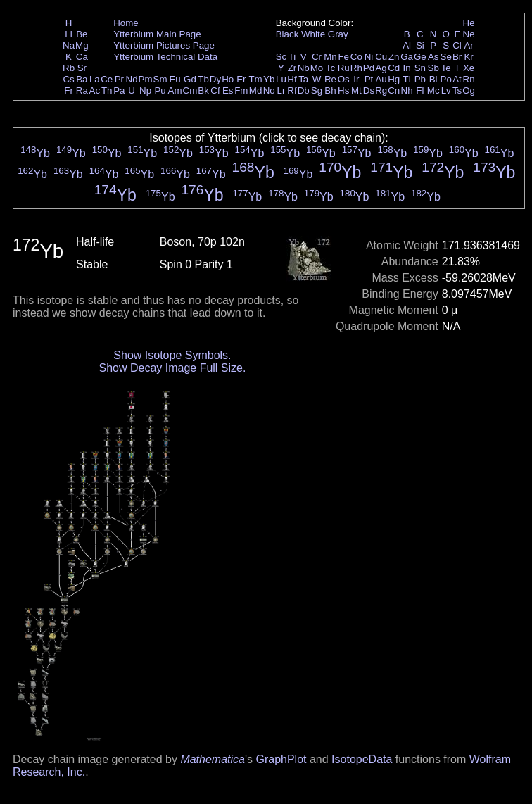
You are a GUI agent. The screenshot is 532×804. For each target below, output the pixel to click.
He (469, 23)
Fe (343, 57)
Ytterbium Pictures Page (164, 45)
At (457, 79)
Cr (317, 57)
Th (107, 90)
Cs (68, 79)
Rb (69, 68)
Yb (269, 79)
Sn (420, 68)
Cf (215, 90)
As (433, 57)
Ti (292, 57)
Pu (160, 90)
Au (381, 79)
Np (145, 90)
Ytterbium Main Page (157, 34)
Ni (369, 57)
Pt (369, 79)
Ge (420, 57)
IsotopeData (362, 759)
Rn (469, 79)
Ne (469, 34)
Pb (420, 79)
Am (175, 90)
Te (446, 68)
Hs (343, 90)
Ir (356, 79)
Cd (394, 68)
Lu (281, 79)
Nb (304, 68)
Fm (241, 90)
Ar (468, 45)
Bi (433, 79)
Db (304, 90)
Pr (119, 79)
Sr (82, 68)
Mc (433, 90)
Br (457, 57)
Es (228, 90)
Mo (317, 68)
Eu (175, 79)
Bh (330, 90)
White (313, 34)
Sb (433, 68)
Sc (281, 57)
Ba (82, 79)
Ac (95, 90)
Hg (394, 79)
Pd (369, 68)
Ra (82, 90)
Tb (203, 79)
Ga (407, 57)
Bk (203, 90)
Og (469, 90)
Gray (338, 34)
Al (407, 45)
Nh (407, 90)
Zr (292, 68)
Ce (107, 79)
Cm (190, 90)
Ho (228, 79)
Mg (82, 45)
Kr (468, 57)
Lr (281, 90)
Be (82, 34)
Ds (369, 90)
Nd (132, 79)
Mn (330, 57)
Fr (69, 90)
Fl (420, 90)
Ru (344, 68)
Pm (146, 79)
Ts (457, 90)
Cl (457, 45)
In (407, 68)
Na (69, 45)
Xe (469, 68)
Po (446, 79)
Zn (394, 57)
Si (420, 45)
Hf (292, 79)
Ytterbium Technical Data (165, 57)
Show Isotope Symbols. (172, 355)
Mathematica (213, 759)
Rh (356, 68)
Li (68, 34)
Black (287, 34)
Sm (160, 79)
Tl (407, 79)
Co (356, 57)
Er (241, 79)
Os (344, 79)
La (95, 79)
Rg (381, 90)
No (269, 90)
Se (446, 57)
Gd (190, 79)
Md (256, 90)
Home (126, 23)
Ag (381, 68)
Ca (82, 57)
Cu (381, 57)
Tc (330, 68)
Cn (394, 90)
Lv (446, 90)
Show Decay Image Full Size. (172, 368)
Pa (119, 90)
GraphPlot (281, 759)
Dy (215, 79)
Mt (356, 90)
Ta (303, 79)
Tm (255, 79)
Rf (292, 90)
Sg (317, 90)
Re (330, 79)
